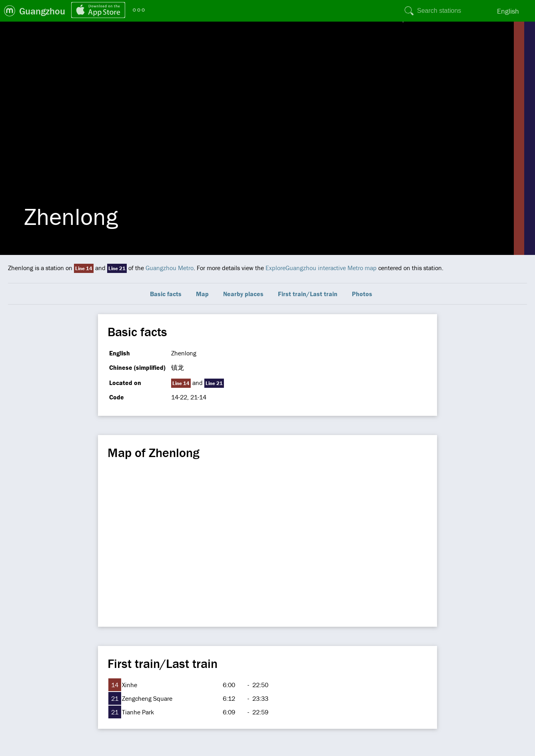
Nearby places (243, 294)
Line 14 (84, 268)
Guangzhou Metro (170, 268)
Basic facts (166, 294)
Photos (362, 294)
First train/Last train (308, 294)
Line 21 (117, 268)
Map (202, 294)
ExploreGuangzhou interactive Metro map (321, 268)
